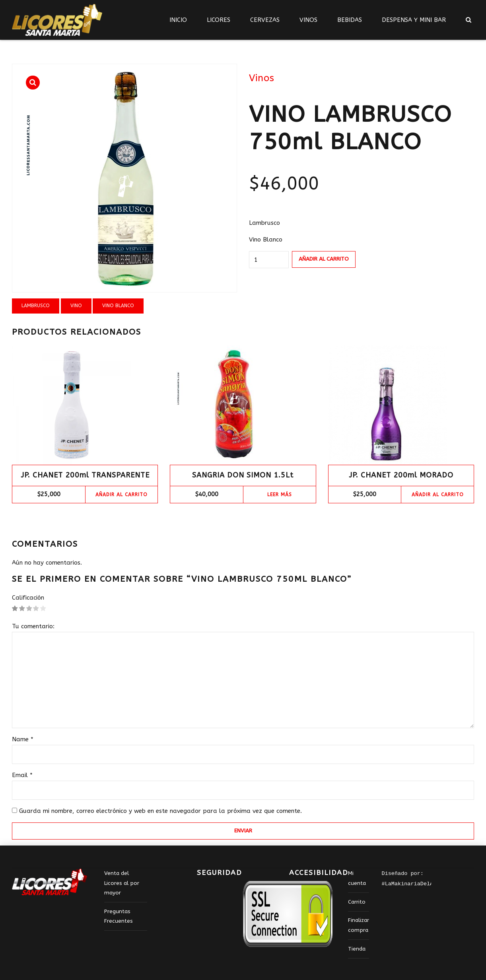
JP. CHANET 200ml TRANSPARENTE (85, 475)
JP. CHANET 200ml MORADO (401, 475)
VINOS (308, 20)
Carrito (357, 902)
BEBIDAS (350, 20)
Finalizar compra (359, 925)
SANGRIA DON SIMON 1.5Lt (243, 475)
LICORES (219, 20)
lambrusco (36, 306)
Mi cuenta (357, 878)
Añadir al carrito (324, 259)
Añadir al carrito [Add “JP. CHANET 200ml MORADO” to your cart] (438, 495)
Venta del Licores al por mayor (122, 883)
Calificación (28, 598)
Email (22, 775)
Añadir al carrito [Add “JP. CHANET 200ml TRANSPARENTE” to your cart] (121, 495)
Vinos (262, 78)
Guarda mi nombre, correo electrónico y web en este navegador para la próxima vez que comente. (160, 811)
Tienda (357, 949)
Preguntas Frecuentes (119, 916)
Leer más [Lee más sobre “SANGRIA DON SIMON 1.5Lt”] (280, 495)
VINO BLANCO (118, 306)
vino (76, 306)
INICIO (178, 20)
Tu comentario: (33, 626)
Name (23, 739)
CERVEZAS (265, 20)
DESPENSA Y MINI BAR (414, 20)
